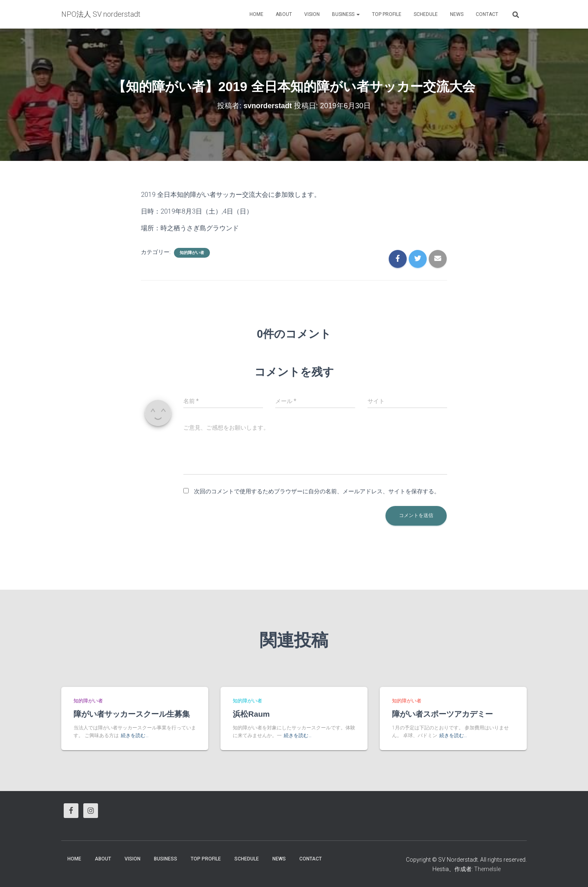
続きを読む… (135, 735)
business (346, 14)
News (457, 14)
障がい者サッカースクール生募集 (132, 714)
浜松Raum (251, 714)
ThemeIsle (487, 869)
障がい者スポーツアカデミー (442, 714)
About (284, 14)
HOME (256, 14)
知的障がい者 (192, 253)
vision (312, 14)
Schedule (426, 14)
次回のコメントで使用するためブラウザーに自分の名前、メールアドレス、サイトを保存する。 (317, 491)
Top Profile (387, 14)
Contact (487, 14)
